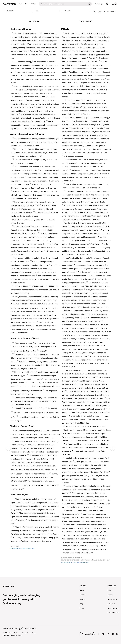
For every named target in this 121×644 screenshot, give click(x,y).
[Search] (63, 4)
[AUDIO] (94, 12)
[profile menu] (114, 4)
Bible (20, 4)
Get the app (99, 4)
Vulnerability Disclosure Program (12, 635)
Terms (34, 633)
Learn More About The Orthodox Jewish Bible (75, 562)
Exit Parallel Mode (109, 12)
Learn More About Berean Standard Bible (22, 548)
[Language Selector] (107, 4)
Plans (27, 4)
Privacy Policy (26, 633)
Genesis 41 (20, 11)
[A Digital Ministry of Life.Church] (61, 627)
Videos (34, 4)
